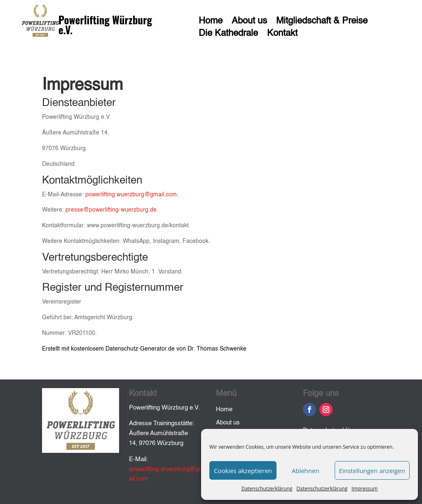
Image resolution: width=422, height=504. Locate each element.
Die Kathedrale (228, 34)
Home (211, 22)
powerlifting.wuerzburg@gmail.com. (132, 195)
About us (249, 22)
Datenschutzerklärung (267, 489)
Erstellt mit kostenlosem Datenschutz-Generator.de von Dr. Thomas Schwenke (144, 349)
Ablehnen (306, 471)
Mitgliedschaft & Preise (322, 22)
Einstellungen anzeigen (372, 471)
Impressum (365, 489)
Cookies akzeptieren (243, 471)
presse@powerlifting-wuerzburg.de (111, 210)
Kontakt (282, 34)
